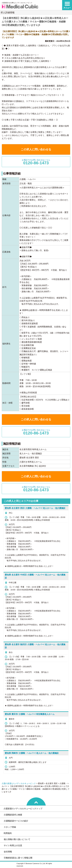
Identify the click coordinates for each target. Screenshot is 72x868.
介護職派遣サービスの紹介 (16, 821)
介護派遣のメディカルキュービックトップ (23, 809)
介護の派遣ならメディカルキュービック (19, 784)
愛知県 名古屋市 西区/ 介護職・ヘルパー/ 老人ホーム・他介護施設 (35, 508)
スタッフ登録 (10, 827)
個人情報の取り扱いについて (17, 839)
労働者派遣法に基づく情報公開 (18, 858)
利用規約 (8, 833)
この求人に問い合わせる (36, 149)
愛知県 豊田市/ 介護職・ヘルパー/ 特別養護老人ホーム (30, 714)
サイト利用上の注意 (13, 845)
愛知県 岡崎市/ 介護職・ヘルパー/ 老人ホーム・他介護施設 (32, 753)
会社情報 (8, 852)
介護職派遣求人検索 (13, 815)
